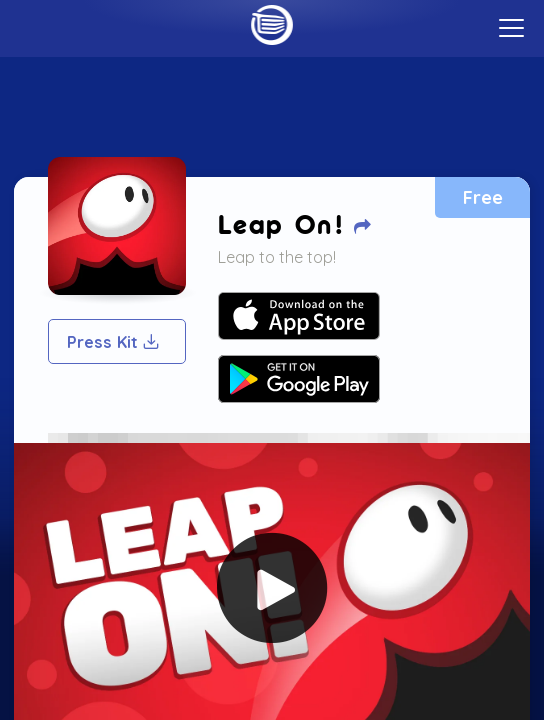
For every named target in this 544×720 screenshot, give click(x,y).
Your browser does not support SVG (299, 316)
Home (272, 25)
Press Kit (114, 342)
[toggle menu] (511, 28)
